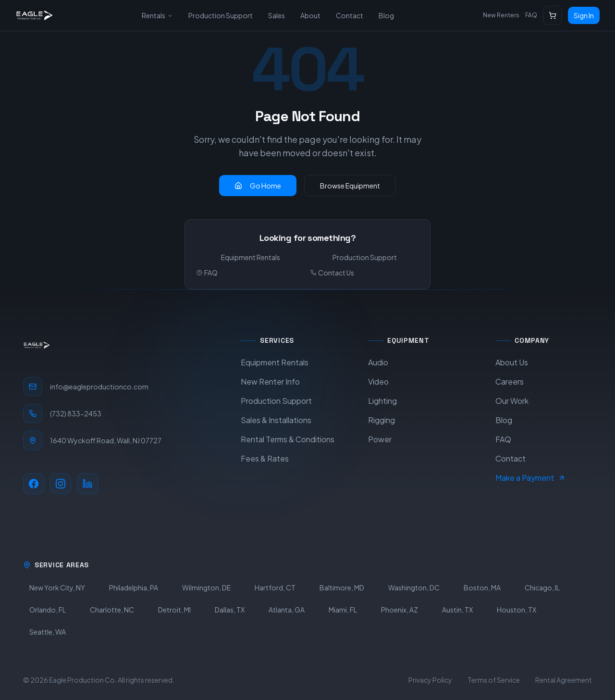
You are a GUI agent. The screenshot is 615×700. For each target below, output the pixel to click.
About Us (512, 362)
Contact (350, 15)
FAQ (531, 15)
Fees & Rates (265, 458)
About (310, 15)
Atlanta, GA (287, 610)
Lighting (382, 401)
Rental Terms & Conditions (288, 439)
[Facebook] (34, 484)
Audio (378, 362)
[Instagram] (61, 484)
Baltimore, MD (342, 587)
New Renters (501, 15)
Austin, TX (457, 610)
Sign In (584, 15)
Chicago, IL (542, 587)
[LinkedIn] (87, 484)
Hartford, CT (275, 587)
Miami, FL (343, 610)
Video (378, 381)
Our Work (512, 401)
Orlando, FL (48, 610)
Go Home (258, 186)
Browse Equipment (350, 186)
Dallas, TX (230, 610)
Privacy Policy (430, 680)
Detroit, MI (174, 610)
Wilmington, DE (206, 587)
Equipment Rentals (251, 257)
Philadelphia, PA (134, 587)
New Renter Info (270, 381)
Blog (386, 15)
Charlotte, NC (112, 610)
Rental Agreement (564, 680)
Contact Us (332, 273)
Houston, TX (517, 610)
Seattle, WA (48, 632)
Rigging (381, 420)
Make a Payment (530, 478)
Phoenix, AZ (400, 610)
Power (380, 439)
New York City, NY (57, 587)
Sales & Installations (276, 420)
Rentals (157, 15)
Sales (277, 15)
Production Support (221, 15)
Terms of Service (494, 680)
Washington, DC (414, 587)
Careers (510, 381)
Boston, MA (482, 587)
